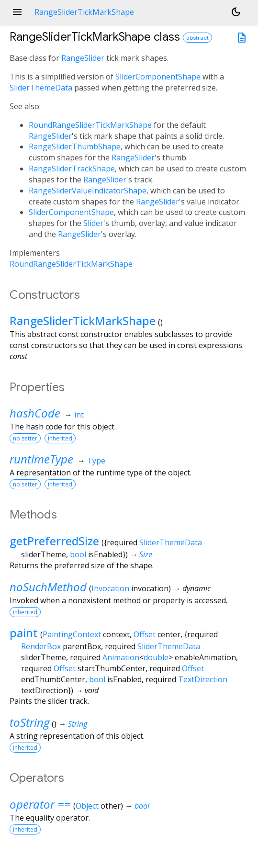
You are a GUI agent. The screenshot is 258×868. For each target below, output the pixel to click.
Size (146, 554)
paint (24, 633)
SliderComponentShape (158, 77)
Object (87, 806)
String (78, 724)
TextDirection (203, 679)
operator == (40, 804)
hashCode (35, 413)
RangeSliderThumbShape (75, 147)
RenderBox (41, 646)
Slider (93, 223)
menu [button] (17, 12)
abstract (197, 38)
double (156, 657)
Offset (145, 634)
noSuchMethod (48, 587)
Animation (121, 657)
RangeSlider (83, 58)
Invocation (110, 588)
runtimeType (41, 459)
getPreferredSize (54, 541)
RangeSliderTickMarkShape (83, 321)
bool (78, 554)
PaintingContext (72, 634)
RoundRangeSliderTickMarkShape (90, 125)
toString (29, 722)
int (79, 415)
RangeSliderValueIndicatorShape (88, 191)
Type (96, 461)
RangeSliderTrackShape (72, 169)
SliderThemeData (41, 88)
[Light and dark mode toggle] (236, 12)
